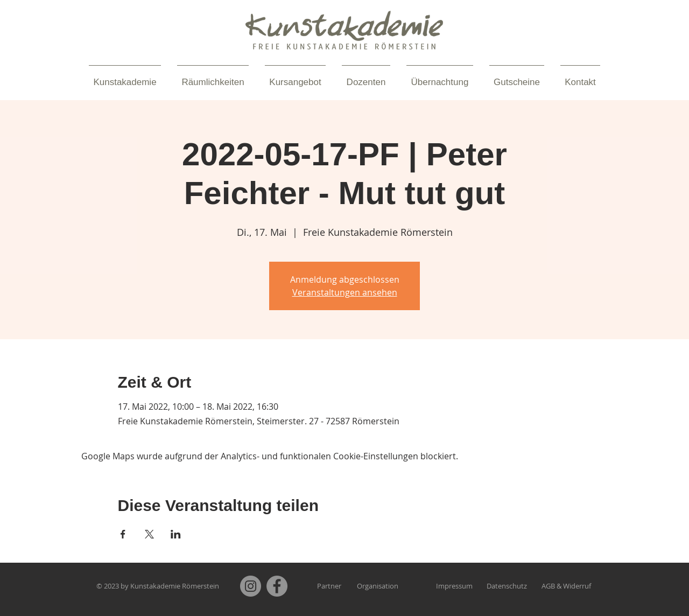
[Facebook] (277, 586)
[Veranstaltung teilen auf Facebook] (123, 534)
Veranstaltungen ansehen (345, 292)
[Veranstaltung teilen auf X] (149, 534)
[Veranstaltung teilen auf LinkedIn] (176, 534)
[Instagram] (251, 586)
